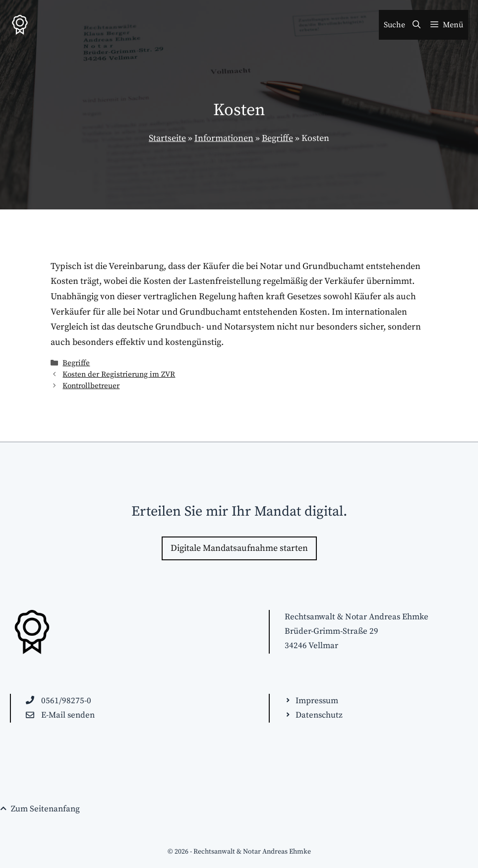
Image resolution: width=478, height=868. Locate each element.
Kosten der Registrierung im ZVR (119, 374)
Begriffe (277, 138)
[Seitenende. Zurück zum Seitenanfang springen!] (40, 809)
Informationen (224, 138)
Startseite (167, 138)
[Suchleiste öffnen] (402, 25)
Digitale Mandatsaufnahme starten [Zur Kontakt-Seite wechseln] (239, 548)
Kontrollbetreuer (91, 386)
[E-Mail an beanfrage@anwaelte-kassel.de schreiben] (60, 715)
